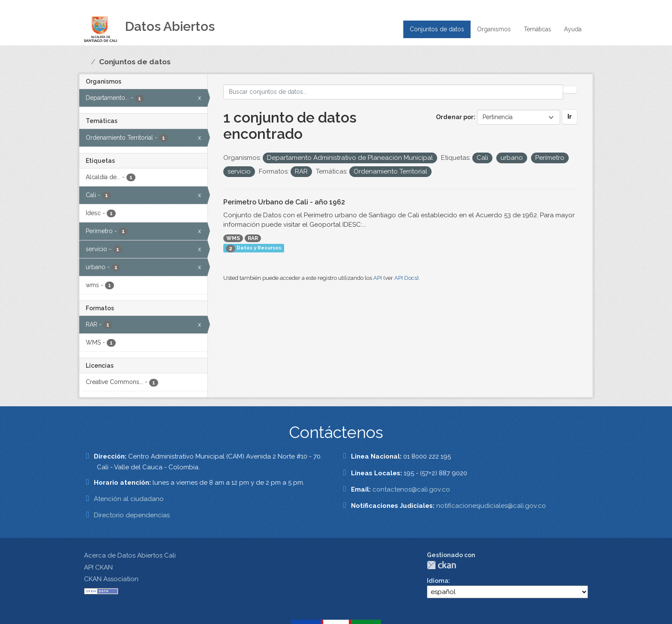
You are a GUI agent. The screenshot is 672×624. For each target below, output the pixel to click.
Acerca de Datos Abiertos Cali (130, 555)
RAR (253, 238)
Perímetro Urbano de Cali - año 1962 (284, 202)
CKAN (441, 565)
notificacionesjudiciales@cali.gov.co (491, 506)
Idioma (438, 581)
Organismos (494, 29)
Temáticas (537, 29)
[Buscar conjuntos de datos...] (393, 92)
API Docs (406, 278)
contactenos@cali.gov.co (411, 489)
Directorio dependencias (132, 515)
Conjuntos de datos (437, 29)
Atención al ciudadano (129, 499)
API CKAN (98, 567)
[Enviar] (570, 90)
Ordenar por (455, 117)
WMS (233, 238)
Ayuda (573, 29)
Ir (570, 117)
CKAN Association (111, 579)
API (378, 278)
